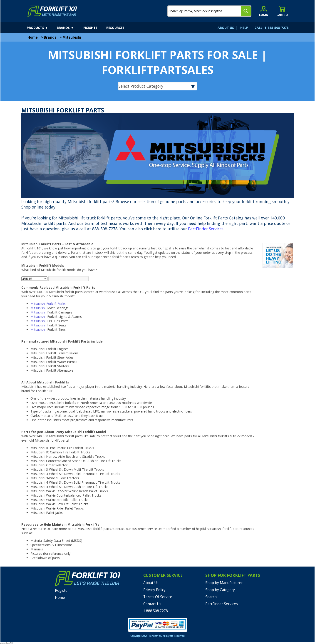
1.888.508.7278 (156, 611)
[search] (246, 11)
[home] (52, 11)
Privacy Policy (154, 590)
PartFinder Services (206, 229)
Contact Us (152, 604)
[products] (41, 28)
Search (211, 597)
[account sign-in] (264, 11)
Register (62, 591)
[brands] (69, 28)
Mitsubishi (72, 37)
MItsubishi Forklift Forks (48, 304)
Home (33, 37)
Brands (50, 37)
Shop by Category (220, 590)
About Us (151, 583)
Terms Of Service (158, 597)
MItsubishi (38, 308)
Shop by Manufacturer (224, 583)
